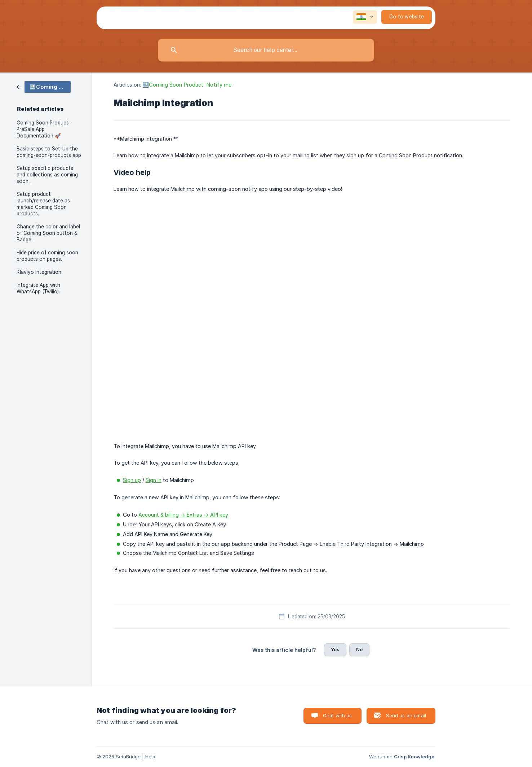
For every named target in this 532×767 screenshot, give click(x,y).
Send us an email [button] (406, 715)
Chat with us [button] (338, 715)
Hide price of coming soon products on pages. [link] (47, 256)
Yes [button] (335, 649)
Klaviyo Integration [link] (39, 272)
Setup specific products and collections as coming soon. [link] (47, 175)
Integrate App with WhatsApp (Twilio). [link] (38, 288)
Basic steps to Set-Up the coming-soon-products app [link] (49, 152)
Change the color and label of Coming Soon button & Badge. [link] (48, 233)
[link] (44, 86)
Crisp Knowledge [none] (414, 757)
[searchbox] (266, 50)
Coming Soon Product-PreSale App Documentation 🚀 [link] (44, 129)
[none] (365, 17)
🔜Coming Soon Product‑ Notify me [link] (187, 85)
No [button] (359, 649)
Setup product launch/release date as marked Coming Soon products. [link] (43, 204)
